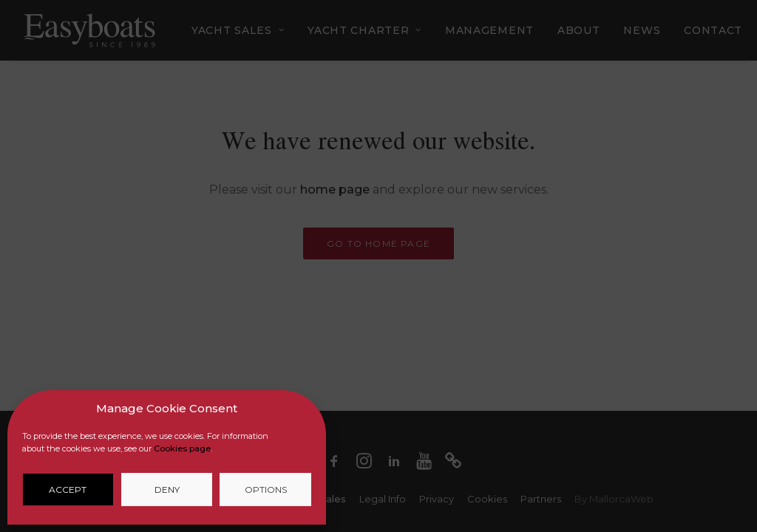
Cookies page (182, 449)
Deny (167, 490)
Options (266, 490)
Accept (68, 490)
